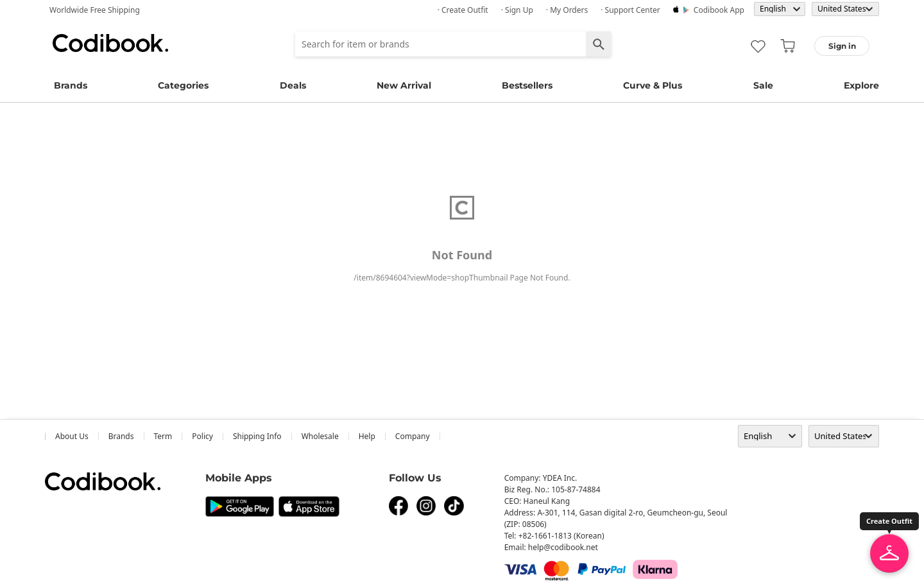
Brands (71, 85)
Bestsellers (527, 85)
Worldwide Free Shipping (95, 10)
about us (72, 436)
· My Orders (567, 10)
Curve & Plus (653, 85)
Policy (202, 436)
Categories (183, 85)
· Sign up (517, 10)
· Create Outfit (463, 10)
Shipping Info (257, 436)
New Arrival (404, 85)
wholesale (320, 436)
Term (163, 436)
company (413, 436)
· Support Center (630, 10)
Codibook (110, 43)
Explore (861, 85)
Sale (763, 85)
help (367, 436)
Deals (293, 85)
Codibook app (719, 10)
